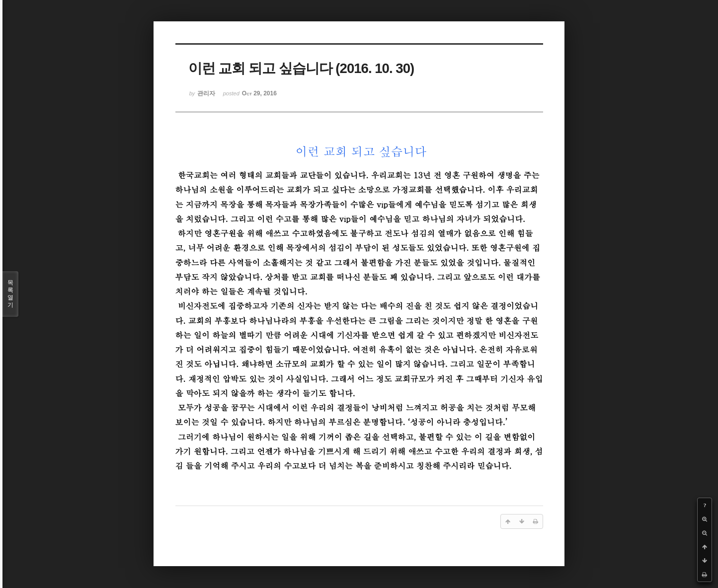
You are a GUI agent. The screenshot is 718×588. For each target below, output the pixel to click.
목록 (10, 294)
